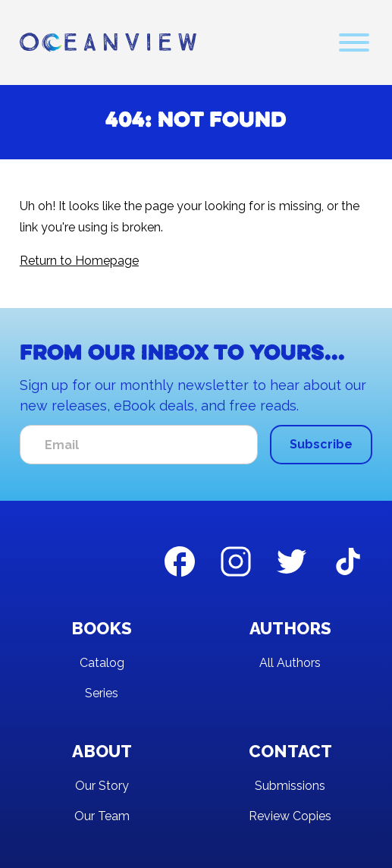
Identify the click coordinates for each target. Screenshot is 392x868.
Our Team (102, 816)
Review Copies (290, 816)
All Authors (290, 663)
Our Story (102, 786)
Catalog (102, 663)
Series (102, 693)
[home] (108, 43)
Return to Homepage (79, 261)
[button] (354, 42)
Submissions (290, 786)
